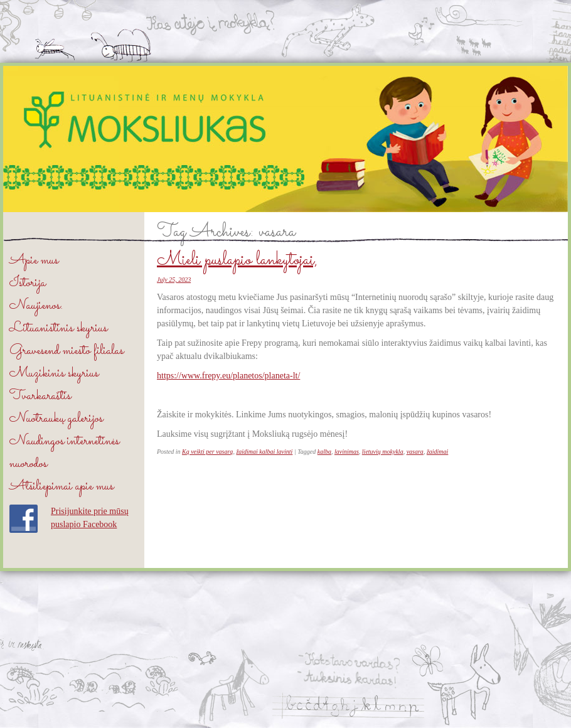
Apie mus (34, 261)
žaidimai (437, 452)
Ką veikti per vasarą (207, 452)
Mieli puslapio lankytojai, (237, 260)
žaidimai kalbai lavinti (264, 452)
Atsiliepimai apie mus (61, 487)
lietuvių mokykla (383, 452)
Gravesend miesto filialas (67, 351)
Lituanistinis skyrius (58, 329)
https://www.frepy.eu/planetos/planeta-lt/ (228, 376)
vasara (415, 452)
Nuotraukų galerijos (56, 419)
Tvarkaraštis (40, 396)
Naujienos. (36, 306)
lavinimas (347, 452)
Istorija (28, 283)
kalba (324, 452)
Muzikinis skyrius (54, 374)
